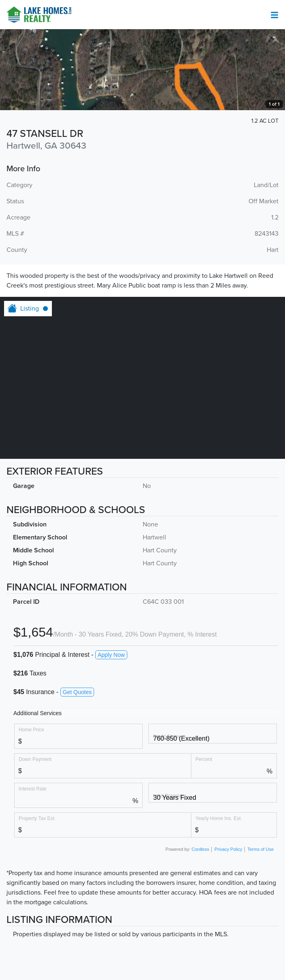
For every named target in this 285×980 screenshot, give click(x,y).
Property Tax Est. (37, 818)
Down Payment (35, 759)
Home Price (31, 730)
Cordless (200, 849)
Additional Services (37, 713)
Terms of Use (260, 849)
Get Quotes (77, 692)
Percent (204, 759)
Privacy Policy (228, 849)
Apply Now (111, 655)
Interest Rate (33, 789)
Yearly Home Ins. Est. (219, 818)
